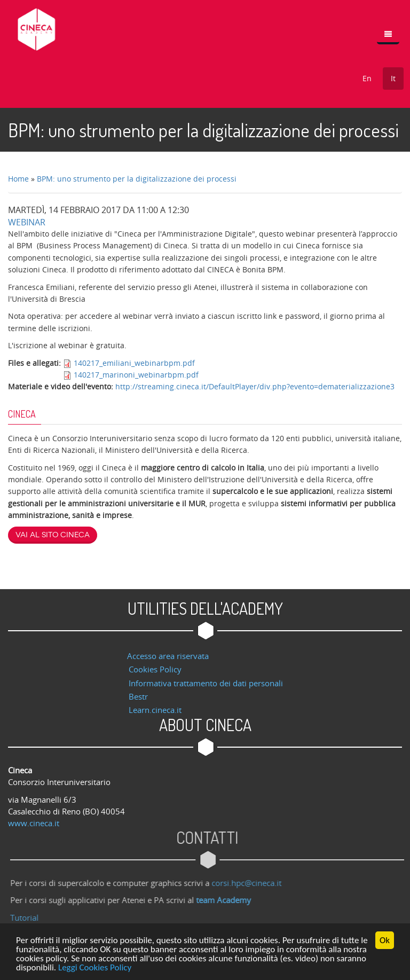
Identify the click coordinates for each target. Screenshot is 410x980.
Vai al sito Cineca (53, 535)
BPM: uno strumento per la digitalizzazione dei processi (137, 179)
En (367, 78)
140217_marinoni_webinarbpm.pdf (136, 375)
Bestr (138, 696)
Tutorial (27, 918)
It (393, 78)
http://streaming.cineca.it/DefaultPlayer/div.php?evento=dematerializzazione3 (255, 386)
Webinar (27, 222)
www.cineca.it (34, 823)
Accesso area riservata (168, 656)
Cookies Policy (155, 669)
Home (18, 179)
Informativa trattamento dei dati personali (206, 683)
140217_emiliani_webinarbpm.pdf (134, 363)
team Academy (227, 900)
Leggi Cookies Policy (95, 968)
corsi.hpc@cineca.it (250, 883)
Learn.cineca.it (155, 710)
